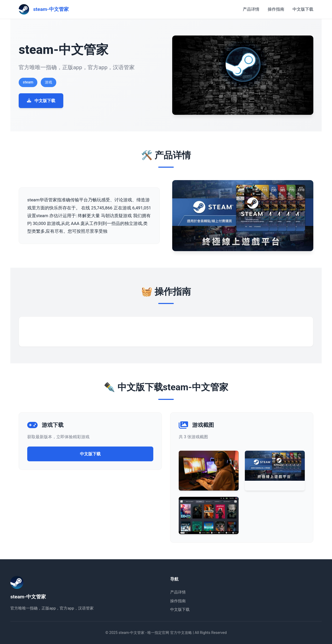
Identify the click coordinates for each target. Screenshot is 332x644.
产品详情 (251, 9)
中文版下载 (303, 9)
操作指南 (276, 9)
